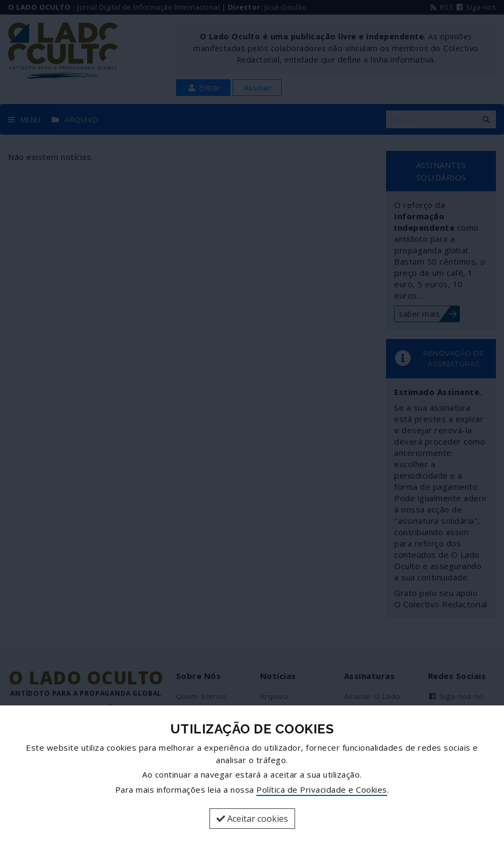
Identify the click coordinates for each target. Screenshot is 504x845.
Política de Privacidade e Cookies (322, 789)
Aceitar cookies (252, 819)
